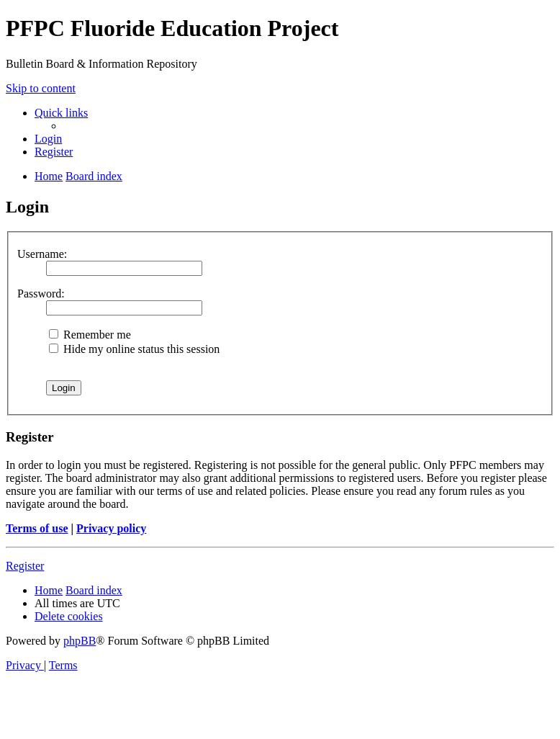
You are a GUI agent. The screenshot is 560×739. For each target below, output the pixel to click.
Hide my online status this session (134, 349)
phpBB (80, 641)
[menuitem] (48, 139)
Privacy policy (111, 528)
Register (25, 566)
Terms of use (37, 528)
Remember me (90, 335)
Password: (41, 294)
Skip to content (41, 88)
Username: (42, 254)
